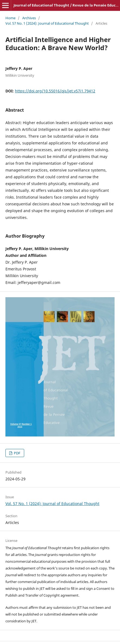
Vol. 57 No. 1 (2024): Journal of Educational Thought (47, 23)
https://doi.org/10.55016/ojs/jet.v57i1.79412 (55, 91)
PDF (17, 453)
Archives (29, 18)
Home (10, 18)
